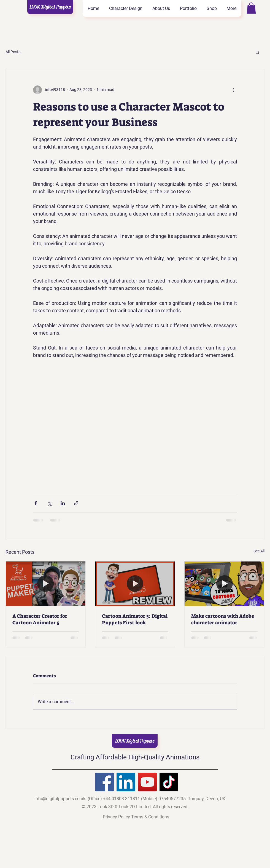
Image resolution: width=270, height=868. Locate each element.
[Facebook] (104, 782)
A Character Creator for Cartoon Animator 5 (40, 619)
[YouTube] (147, 782)
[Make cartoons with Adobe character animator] (224, 584)
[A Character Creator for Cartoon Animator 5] (46, 584)
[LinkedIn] (126, 782)
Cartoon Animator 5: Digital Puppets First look (135, 619)
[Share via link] (76, 503)
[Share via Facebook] (36, 503)
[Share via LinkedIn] (63, 503)
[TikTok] (169, 782)
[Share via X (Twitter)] (49, 503)
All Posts (13, 52)
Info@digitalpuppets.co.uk (60, 799)
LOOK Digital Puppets (50, 7)
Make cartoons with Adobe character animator (223, 619)
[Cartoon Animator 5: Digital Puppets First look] (135, 584)
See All (259, 551)
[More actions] (234, 90)
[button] (251, 8)
